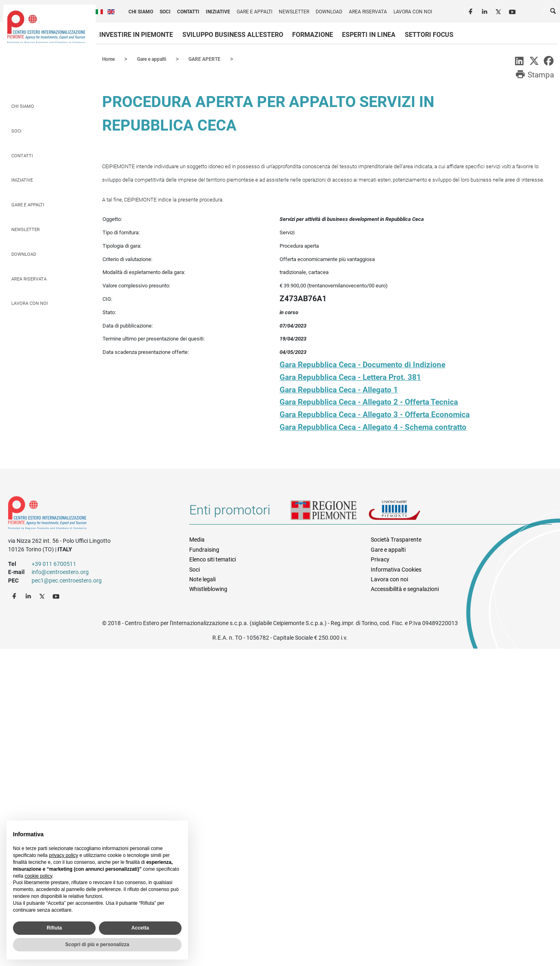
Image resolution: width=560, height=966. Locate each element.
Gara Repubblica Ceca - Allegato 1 (339, 389)
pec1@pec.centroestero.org (67, 580)
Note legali (202, 579)
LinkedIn (485, 11)
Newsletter (294, 12)
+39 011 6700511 (54, 563)
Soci (165, 12)
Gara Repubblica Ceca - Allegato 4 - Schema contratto (373, 427)
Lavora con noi (413, 12)
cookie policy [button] (38, 876)
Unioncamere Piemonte (406, 513)
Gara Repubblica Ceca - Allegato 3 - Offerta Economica (375, 414)
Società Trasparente (396, 539)
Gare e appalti (254, 12)
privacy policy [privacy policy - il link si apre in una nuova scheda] (64, 855)
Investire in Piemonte (136, 35)
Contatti (188, 12)
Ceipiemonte (46, 27)
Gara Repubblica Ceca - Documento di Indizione (362, 364)
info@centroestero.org (60, 572)
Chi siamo (141, 12)
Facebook (472, 11)
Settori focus (429, 35)
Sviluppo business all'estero (233, 35)
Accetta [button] (140, 928)
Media (197, 539)
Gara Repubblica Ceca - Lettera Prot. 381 (350, 377)
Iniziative (218, 12)
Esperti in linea (369, 35)
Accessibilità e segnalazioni (405, 589)
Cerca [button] (554, 13)
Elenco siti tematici (213, 559)
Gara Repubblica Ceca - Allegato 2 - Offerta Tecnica (369, 402)
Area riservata (368, 12)
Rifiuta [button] (54, 928)
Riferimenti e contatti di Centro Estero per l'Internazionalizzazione (90, 514)
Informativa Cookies (396, 569)
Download (329, 12)
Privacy (380, 559)
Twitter (499, 11)
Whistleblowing (208, 589)
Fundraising (204, 549)
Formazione (313, 35)
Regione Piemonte (329, 513)
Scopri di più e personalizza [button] (97, 945)
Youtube (513, 11)
